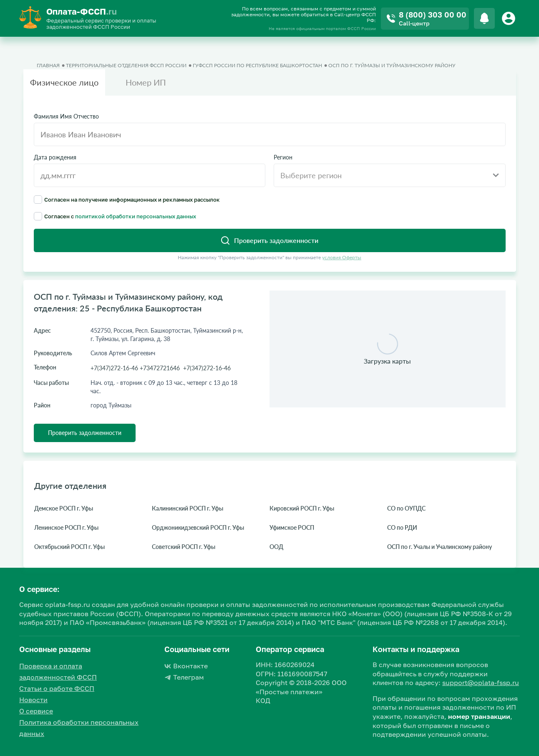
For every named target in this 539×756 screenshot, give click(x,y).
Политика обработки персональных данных (79, 728)
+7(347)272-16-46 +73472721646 (135, 368)
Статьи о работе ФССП (57, 688)
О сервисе (36, 711)
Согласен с (115, 216)
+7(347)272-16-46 (207, 368)
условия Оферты (342, 257)
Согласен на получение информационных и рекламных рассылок (127, 200)
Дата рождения (55, 157)
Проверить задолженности (85, 433)
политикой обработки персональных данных (136, 216)
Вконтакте (186, 666)
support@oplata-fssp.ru (481, 683)
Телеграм (184, 677)
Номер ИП (146, 82)
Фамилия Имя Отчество (66, 116)
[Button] (510, 18)
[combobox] (390, 175)
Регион (283, 157)
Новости (33, 700)
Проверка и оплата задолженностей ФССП (58, 671)
